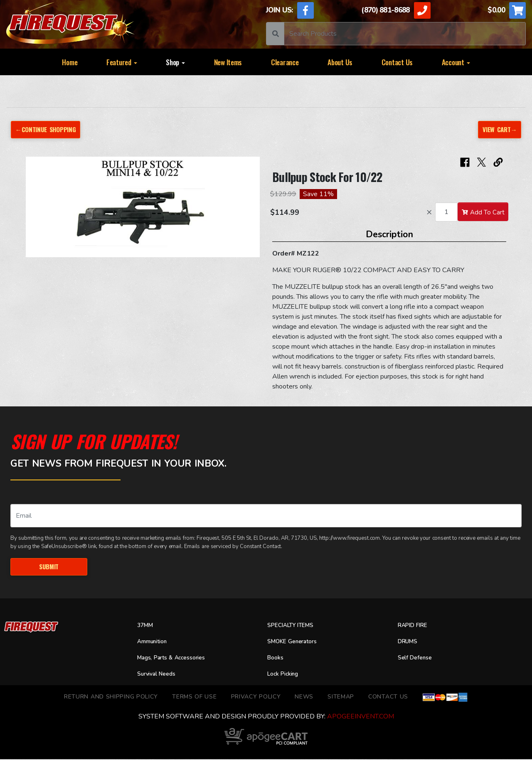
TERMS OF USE (194, 698)
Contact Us (397, 62)
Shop (175, 62)
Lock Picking (286, 675)
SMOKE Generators (296, 642)
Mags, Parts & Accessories (177, 659)
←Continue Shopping (49, 129)
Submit (49, 567)
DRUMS (409, 642)
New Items (228, 62)
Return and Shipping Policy (111, 698)
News (304, 698)
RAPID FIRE (415, 627)
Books (276, 659)
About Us (340, 62)
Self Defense (417, 659)
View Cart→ (498, 129)
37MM (146, 627)
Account (456, 62)
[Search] (405, 34)
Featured (122, 62)
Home (70, 62)
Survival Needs (160, 675)
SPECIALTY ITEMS (294, 627)
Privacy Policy (256, 698)
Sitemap (341, 698)
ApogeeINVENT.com (361, 717)
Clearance (285, 62)
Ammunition (155, 642)
